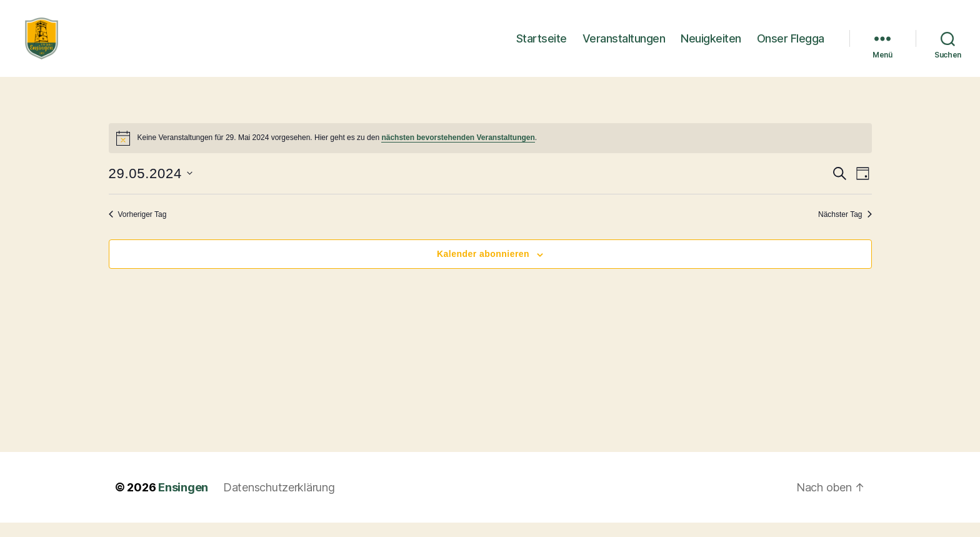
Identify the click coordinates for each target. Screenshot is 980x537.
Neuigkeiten (711, 45)
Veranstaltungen (624, 45)
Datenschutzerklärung (279, 502)
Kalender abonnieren (483, 269)
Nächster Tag (845, 229)
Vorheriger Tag (138, 229)
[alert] (490, 153)
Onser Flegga (791, 45)
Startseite (542, 45)
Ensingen (183, 502)
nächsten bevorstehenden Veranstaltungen (458, 153)
